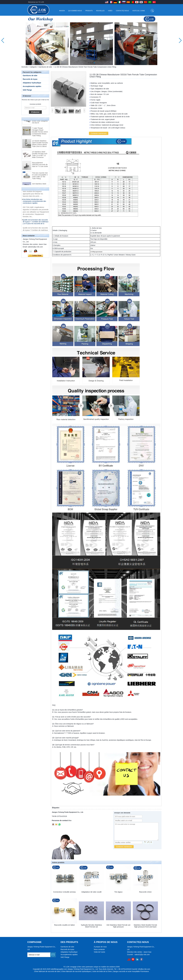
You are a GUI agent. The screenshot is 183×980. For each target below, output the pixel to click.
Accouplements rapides (32, 86)
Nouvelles (100, 11)
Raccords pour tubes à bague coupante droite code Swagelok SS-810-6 (40, 121)
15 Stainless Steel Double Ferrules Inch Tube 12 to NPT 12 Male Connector (40, 156)
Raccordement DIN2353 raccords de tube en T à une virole (40, 166)
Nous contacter (99, 949)
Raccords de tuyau (30, 79)
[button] (89, 63)
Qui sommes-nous (75, 11)
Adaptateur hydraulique (32, 83)
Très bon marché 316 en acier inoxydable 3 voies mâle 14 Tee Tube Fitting (40, 177)
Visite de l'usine (139, 11)
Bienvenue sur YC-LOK (36, 2)
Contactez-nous (122, 11)
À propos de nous (100, 947)
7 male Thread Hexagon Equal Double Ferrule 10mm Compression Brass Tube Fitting (40, 133)
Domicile (25, 67)
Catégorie (33, 67)
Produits (89, 11)
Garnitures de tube (45, 67)
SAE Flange (27, 90)
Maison (62, 11)
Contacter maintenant (35, 256)
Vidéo (110, 11)
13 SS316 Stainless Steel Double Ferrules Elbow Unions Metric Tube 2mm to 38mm (40, 145)
